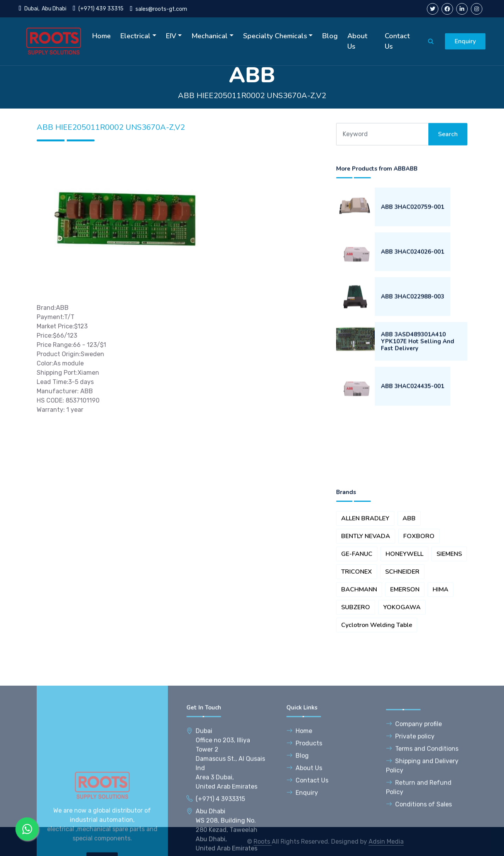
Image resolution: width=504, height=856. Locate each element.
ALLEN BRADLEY (365, 591)
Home (101, 36)
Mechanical (210, 36)
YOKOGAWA (402, 680)
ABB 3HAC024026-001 (413, 282)
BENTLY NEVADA (366, 609)
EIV (171, 36)
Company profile (414, 822)
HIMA (441, 662)
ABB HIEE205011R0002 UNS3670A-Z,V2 (252, 96)
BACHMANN (359, 662)
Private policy (410, 835)
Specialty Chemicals (275, 36)
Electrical (135, 36)
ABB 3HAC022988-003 (413, 327)
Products (304, 842)
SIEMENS (449, 627)
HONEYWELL (404, 627)
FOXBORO (419, 609)
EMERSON (405, 662)
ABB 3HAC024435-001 (413, 416)
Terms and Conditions (422, 847)
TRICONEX (357, 644)
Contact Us (397, 41)
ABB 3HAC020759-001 (413, 237)
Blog (330, 36)
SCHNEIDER (402, 644)
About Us (357, 41)
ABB (409, 591)
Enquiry (465, 41)
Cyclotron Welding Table (377, 698)
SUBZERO (356, 680)
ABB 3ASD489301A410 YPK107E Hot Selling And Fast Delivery (418, 372)
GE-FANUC (357, 627)
